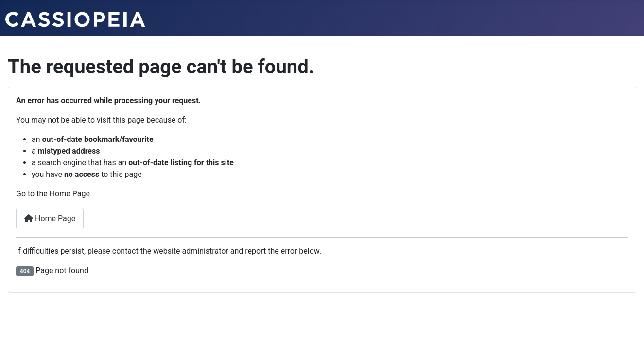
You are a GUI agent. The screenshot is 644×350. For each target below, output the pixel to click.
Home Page (50, 219)
